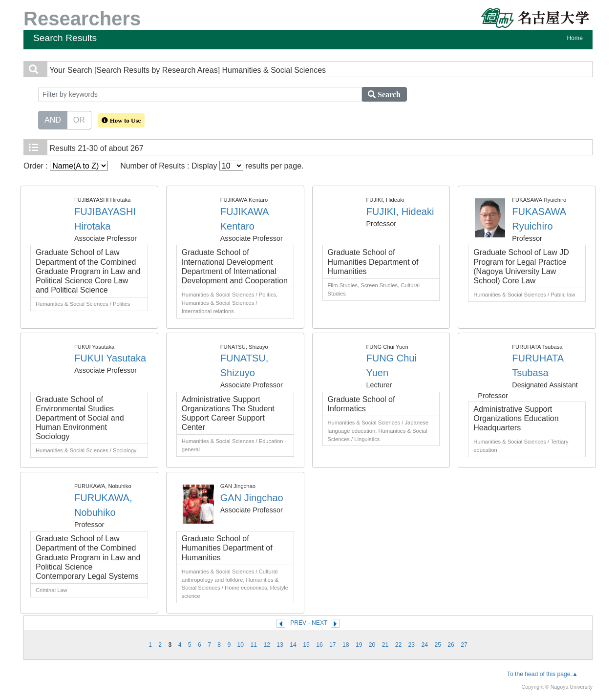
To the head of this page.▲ (542, 674)
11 (254, 645)
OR (79, 119)
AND (53, 119)
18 (346, 645)
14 (293, 645)
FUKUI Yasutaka (110, 358)
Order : (66, 166)
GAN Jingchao (252, 498)
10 (241, 645)
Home (575, 38)
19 (359, 645)
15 (306, 645)
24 (425, 645)
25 (438, 645)
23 (412, 645)
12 (267, 645)
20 (372, 645)
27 (464, 645)
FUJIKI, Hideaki (400, 212)
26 (451, 645)
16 (319, 645)
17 (333, 645)
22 (399, 645)
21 (385, 645)
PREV (298, 623)
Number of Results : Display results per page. (212, 166)
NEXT (319, 623)
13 (280, 645)
